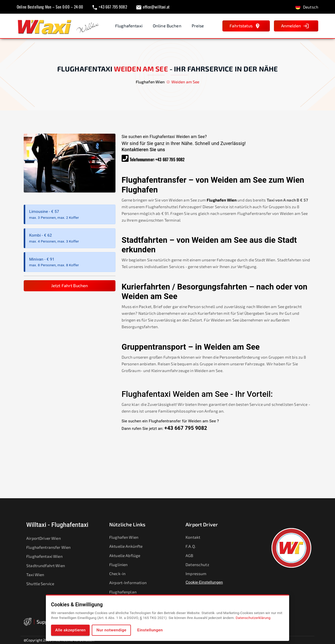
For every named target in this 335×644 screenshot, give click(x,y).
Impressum (199, 573)
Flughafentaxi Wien (48, 556)
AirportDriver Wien (47, 538)
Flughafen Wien (222, 200)
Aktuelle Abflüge (128, 555)
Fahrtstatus (245, 26)
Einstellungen (150, 630)
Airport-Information (131, 582)
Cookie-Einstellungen (204, 582)
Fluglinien (122, 564)
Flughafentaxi (129, 26)
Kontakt (196, 537)
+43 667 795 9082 (170, 159)
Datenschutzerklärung (253, 618)
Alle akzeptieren (70, 630)
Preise (198, 26)
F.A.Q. (194, 546)
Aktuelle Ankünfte (129, 546)
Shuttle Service (44, 583)
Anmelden (295, 26)
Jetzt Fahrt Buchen (70, 285)
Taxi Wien (39, 574)
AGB (193, 555)
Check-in (121, 573)
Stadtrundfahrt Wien (49, 565)
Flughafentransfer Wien (52, 547)
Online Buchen (167, 26)
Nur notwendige (111, 630)
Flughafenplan (126, 592)
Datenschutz (201, 564)
